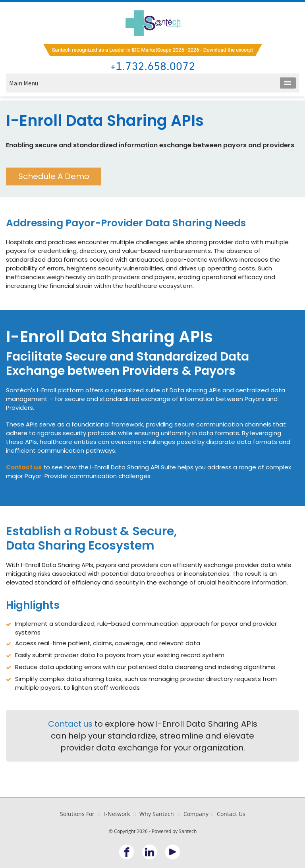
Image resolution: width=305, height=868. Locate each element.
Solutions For (77, 814)
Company (196, 814)
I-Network (117, 814)
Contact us (70, 724)
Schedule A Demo (54, 176)
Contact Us (231, 814)
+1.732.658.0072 (153, 67)
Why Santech (157, 814)
